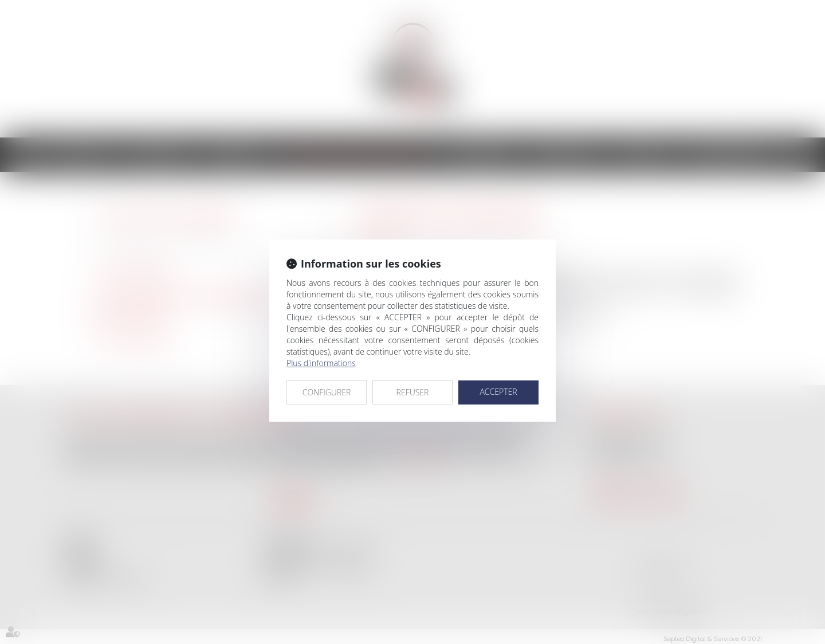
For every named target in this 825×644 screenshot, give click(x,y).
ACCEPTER (498, 392)
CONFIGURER (327, 392)
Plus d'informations (321, 363)
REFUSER (413, 392)
